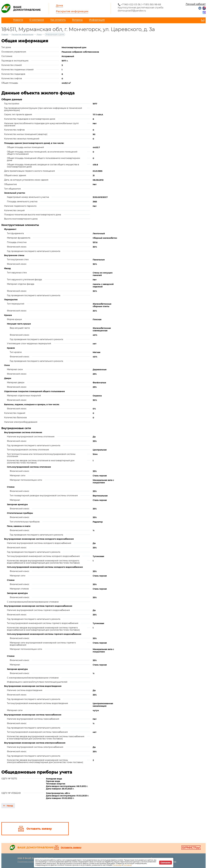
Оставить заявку (71, 848)
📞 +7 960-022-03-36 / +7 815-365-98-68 (139, 5)
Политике (117, 865)
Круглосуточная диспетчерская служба (141, 8)
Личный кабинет (196, 4)
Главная (5, 34)
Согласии (127, 865)
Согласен (166, 863)
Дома (59, 6)
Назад (10, 806)
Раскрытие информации (72, 11)
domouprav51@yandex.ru (132, 11)
